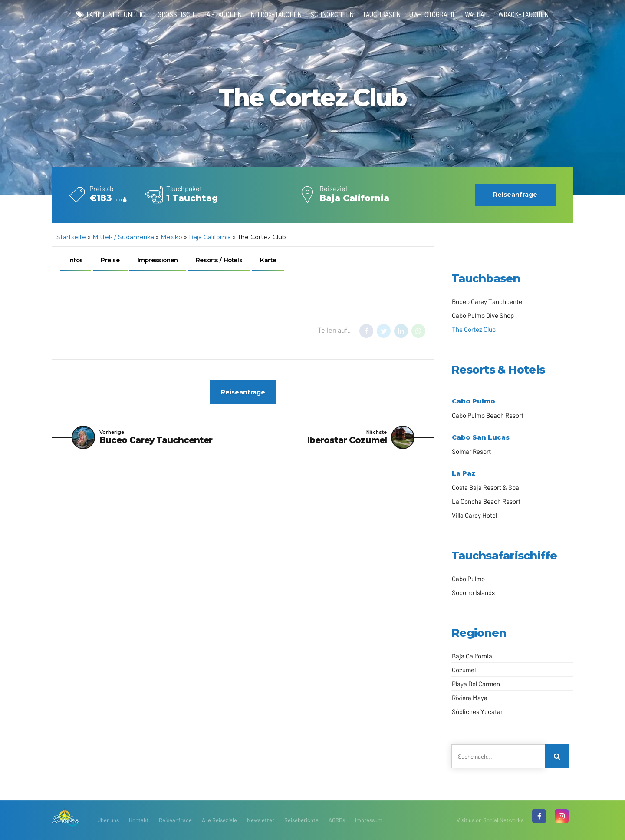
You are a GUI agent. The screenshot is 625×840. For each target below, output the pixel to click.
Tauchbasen (382, 14)
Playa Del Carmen (476, 684)
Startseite (71, 237)
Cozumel (464, 670)
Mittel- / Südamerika (123, 237)
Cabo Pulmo (474, 401)
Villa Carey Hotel (474, 515)
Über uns (108, 820)
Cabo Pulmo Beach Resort (488, 415)
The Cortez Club (474, 329)
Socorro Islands (473, 592)
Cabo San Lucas (481, 437)
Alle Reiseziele (219, 820)
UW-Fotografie (435, 14)
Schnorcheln (332, 14)
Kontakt (139, 820)
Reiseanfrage (175, 820)
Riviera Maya (470, 698)
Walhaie (482, 14)
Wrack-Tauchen (530, 14)
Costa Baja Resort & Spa (485, 487)
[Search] (557, 757)
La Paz (464, 473)
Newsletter (261, 820)
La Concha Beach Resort (486, 501)
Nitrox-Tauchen (275, 14)
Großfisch (172, 14)
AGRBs (337, 820)
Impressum (369, 820)
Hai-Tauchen (220, 14)
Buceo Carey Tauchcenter (488, 301)
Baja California (210, 237)
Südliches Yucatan (478, 711)
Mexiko (171, 237)
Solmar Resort (471, 451)
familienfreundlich (112, 14)
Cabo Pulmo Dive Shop (483, 315)
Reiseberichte (301, 820)
